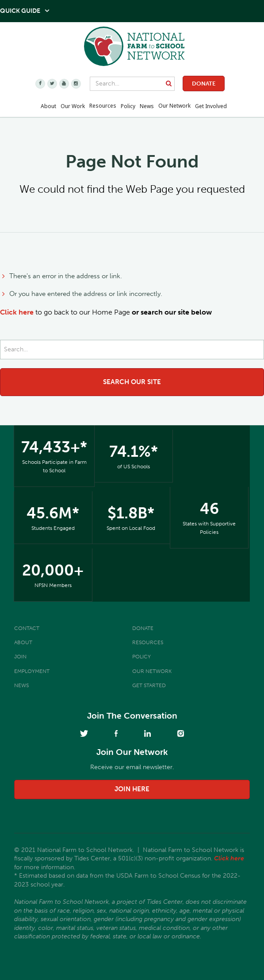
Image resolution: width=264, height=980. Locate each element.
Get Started (149, 685)
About (23, 642)
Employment (32, 671)
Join (20, 657)
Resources (103, 106)
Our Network (174, 106)
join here (132, 789)
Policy (142, 657)
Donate (204, 84)
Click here (17, 312)
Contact (27, 628)
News (21, 685)
